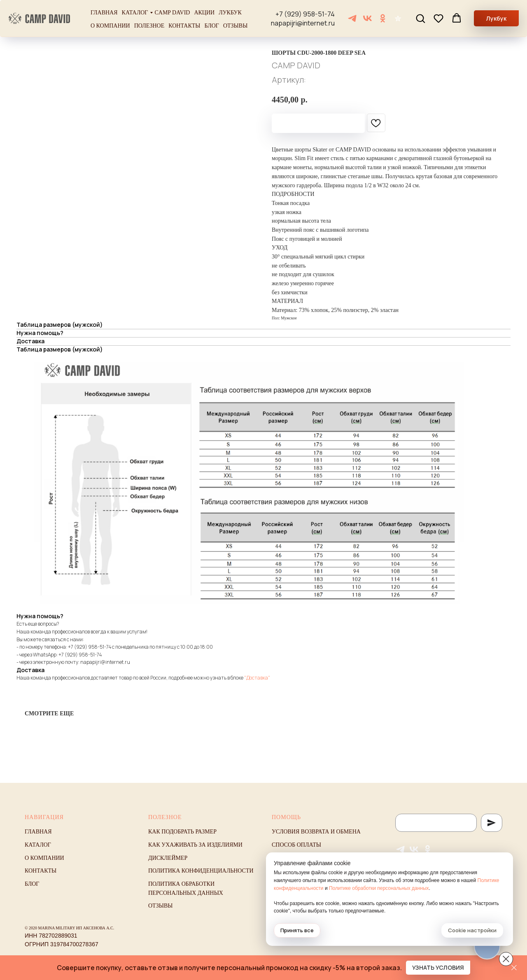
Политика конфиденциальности (201, 871)
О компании (110, 26)
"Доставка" (257, 678)
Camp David (172, 13)
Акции (204, 13)
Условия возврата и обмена (316, 832)
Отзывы (235, 26)
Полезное (149, 26)
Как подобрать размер (182, 832)
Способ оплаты (296, 845)
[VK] (367, 18)
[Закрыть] (514, 968)
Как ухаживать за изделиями (195, 845)
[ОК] (383, 18)
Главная (104, 13)
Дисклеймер (168, 858)
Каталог (135, 13)
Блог (212, 26)
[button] (420, 18)
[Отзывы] (398, 18)
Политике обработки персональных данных (379, 888)
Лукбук (230, 13)
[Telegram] (352, 18)
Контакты (184, 26)
